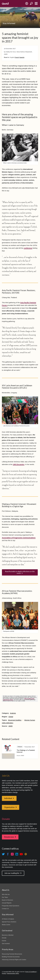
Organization (9, 807)
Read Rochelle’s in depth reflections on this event (20, 572)
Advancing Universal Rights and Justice (14, 960)
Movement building (15, 720)
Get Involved (6, 944)
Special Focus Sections (9, 922)
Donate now (9, 837)
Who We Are (6, 894)
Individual (8, 798)
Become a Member (8, 935)
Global (11, 717)
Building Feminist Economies (11, 957)
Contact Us (5, 909)
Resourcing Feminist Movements (12, 954)
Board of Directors (7, 900)
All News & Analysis (8, 919)
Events (4, 941)
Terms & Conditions (31, 972)
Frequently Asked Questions (11, 906)
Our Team (5, 897)
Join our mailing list (12, 873)
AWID (10, 726)
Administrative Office (13, 973)
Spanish (22, 57)
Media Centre (6, 925)
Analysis (13, 713)
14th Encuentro (19, 464)
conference (28, 248)
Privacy (4, 973)
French (17, 57)
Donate (4, 938)
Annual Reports (7, 903)
